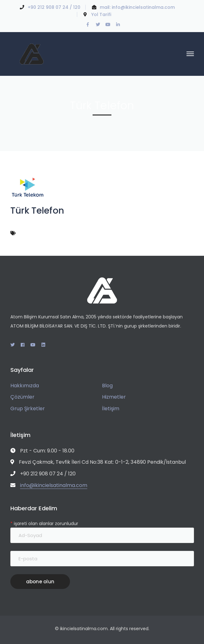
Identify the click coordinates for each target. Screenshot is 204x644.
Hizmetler (114, 397)
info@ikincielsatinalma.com (143, 7)
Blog (107, 386)
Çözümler (22, 397)
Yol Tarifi (101, 14)
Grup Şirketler (28, 409)
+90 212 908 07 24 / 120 (54, 7)
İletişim (111, 409)
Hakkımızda (25, 386)
